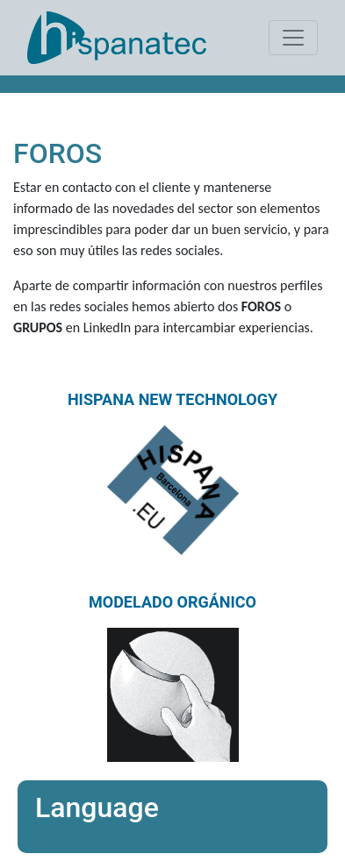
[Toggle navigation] (293, 38)
